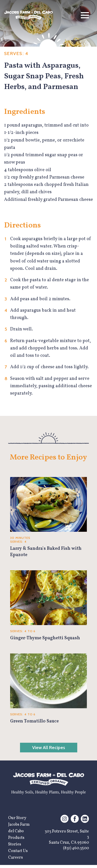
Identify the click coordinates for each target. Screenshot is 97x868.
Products (16, 838)
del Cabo (16, 831)
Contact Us (18, 851)
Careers (15, 858)
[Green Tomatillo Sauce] (48, 689)
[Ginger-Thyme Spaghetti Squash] (48, 606)
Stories (15, 844)
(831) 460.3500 (76, 848)
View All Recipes (49, 748)
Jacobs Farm (19, 825)
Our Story (17, 818)
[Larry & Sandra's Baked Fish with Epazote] (48, 518)
